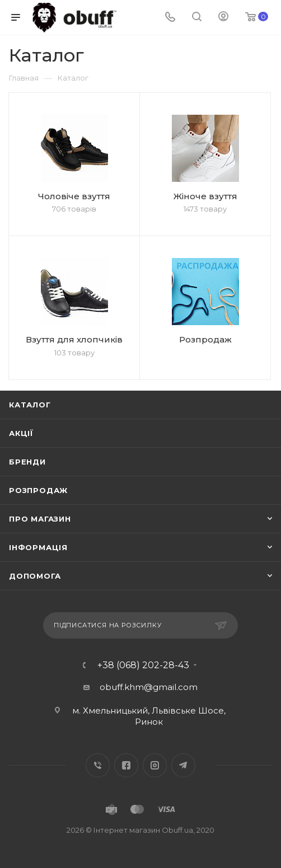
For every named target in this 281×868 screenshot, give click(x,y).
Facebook (126, 765)
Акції (21, 433)
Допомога (35, 576)
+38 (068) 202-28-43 (143, 665)
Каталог (30, 405)
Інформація (38, 547)
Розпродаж (38, 490)
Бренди (27, 462)
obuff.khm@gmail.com (149, 687)
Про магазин (40, 519)
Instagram (155, 765)
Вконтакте (98, 765)
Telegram (183, 765)
